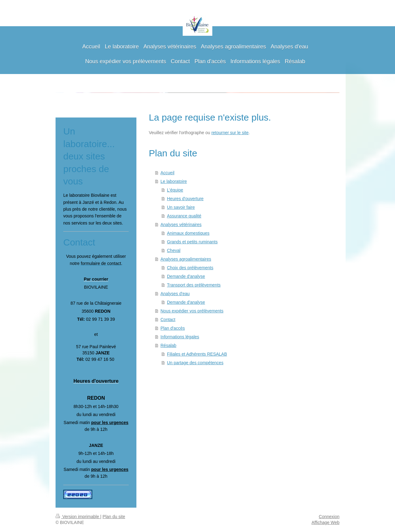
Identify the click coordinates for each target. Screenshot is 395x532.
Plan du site (114, 517)
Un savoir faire (181, 207)
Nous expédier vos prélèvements (192, 311)
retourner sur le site (230, 133)
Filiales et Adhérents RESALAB (197, 354)
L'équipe (175, 190)
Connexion (329, 517)
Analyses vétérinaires (181, 225)
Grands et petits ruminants (192, 242)
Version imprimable (78, 517)
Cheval (174, 250)
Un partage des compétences (195, 363)
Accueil (167, 173)
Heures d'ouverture (185, 199)
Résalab (168, 345)
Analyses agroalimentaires (186, 259)
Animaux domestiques (188, 233)
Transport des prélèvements (194, 285)
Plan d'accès (173, 328)
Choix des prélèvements (190, 268)
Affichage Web (325, 522)
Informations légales (180, 337)
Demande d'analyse (186, 276)
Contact (168, 320)
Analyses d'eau (175, 294)
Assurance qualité (184, 216)
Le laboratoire (174, 181)
